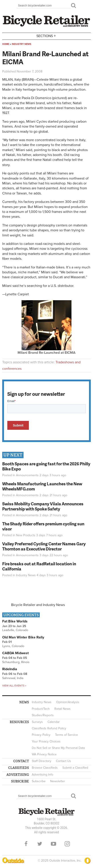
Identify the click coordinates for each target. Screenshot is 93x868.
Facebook (26, 844)
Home (6, 44)
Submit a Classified (75, 768)
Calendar (54, 722)
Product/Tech (41, 709)
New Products (26, 535)
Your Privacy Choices (46, 741)
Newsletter (58, 781)
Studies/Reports (43, 715)
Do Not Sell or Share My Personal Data (58, 748)
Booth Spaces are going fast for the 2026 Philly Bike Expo (46, 466)
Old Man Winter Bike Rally (23, 637)
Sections (47, 36)
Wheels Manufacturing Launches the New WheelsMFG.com (42, 486)
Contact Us (63, 761)
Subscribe (39, 781)
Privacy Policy (41, 735)
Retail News (62, 709)
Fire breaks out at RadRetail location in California (39, 566)
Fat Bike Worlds (15, 621)
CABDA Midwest (15, 653)
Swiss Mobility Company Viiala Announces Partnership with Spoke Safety (43, 506)
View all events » (14, 686)
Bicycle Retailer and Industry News (38, 605)
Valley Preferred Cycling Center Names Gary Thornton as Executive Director (44, 546)
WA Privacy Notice (44, 754)
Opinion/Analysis (68, 702)
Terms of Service (66, 735)
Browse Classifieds (45, 768)
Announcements (27, 475)
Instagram (67, 844)
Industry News (22, 44)
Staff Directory (42, 761)
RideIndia (10, 669)
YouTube (53, 844)
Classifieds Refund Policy (49, 728)
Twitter (40, 844)
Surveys (37, 722)
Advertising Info (43, 775)
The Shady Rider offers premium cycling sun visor (43, 526)
